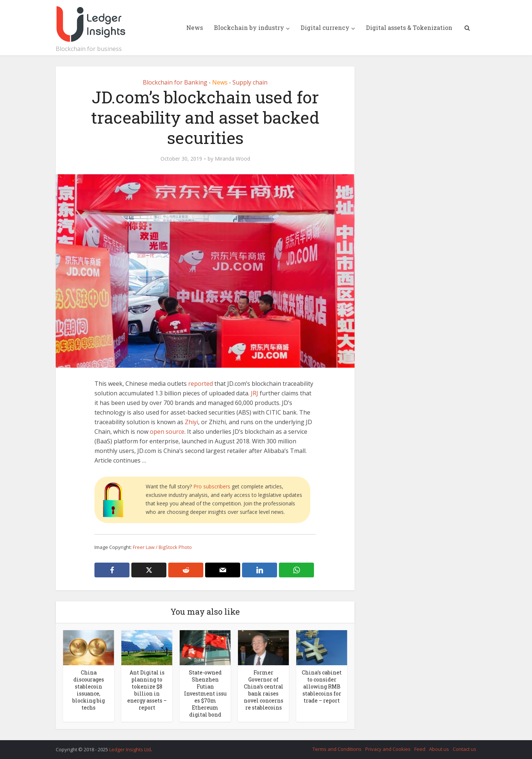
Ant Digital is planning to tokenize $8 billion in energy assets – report (147, 690)
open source (167, 432)
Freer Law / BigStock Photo (162, 547)
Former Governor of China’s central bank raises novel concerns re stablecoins (264, 690)
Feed (420, 749)
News (195, 28)
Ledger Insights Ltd (130, 749)
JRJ (255, 393)
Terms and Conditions (337, 749)
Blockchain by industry (249, 28)
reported (201, 384)
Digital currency (325, 28)
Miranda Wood (232, 159)
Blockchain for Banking (175, 82)
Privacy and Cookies (388, 749)
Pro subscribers (212, 486)
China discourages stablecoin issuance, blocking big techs (89, 690)
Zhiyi (191, 422)
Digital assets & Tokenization (409, 28)
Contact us (464, 749)
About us (439, 749)
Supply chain (250, 82)
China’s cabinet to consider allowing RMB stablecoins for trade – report (322, 686)
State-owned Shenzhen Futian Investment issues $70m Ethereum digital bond (205, 693)
